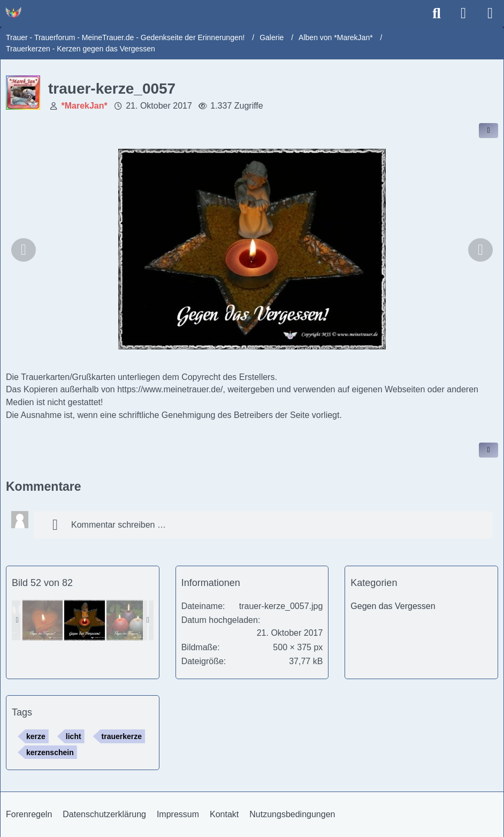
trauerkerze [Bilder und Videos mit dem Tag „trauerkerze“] (122, 736)
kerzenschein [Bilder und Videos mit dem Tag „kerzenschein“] (50, 752)
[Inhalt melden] (488, 450)
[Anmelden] (463, 13)
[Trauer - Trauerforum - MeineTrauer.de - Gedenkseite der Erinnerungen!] (13, 13)
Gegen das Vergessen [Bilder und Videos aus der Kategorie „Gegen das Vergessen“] (393, 606)
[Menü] (490, 13)
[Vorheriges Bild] (24, 250)
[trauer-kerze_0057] (85, 620)
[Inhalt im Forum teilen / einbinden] (488, 131)
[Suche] (437, 13)
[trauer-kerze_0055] (127, 620)
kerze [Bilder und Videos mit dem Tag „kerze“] (36, 736)
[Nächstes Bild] (480, 250)
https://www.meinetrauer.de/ (170, 389)
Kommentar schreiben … (105, 525)
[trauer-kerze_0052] (42, 620)
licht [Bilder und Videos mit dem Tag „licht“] (74, 736)
